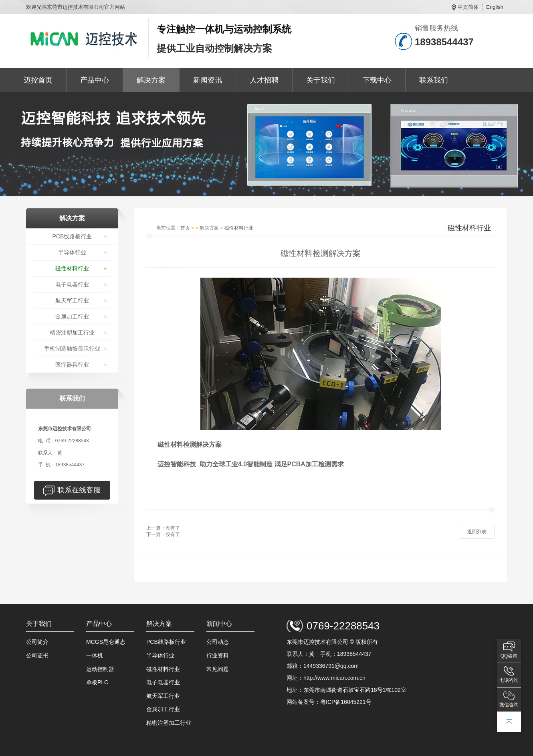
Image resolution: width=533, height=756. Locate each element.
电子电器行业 (72, 284)
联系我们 (434, 80)
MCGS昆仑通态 (106, 642)
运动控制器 (100, 669)
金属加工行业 (72, 317)
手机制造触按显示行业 (72, 349)
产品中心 (95, 80)
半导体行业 (72, 252)
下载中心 (377, 80)
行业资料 (218, 655)
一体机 (95, 655)
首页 (185, 228)
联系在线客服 (79, 490)
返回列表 (477, 532)
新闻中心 (219, 624)
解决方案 (151, 80)
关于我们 (321, 80)
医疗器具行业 (72, 365)
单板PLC (97, 682)
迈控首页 (38, 80)
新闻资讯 (208, 80)
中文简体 (468, 7)
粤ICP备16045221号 (346, 702)
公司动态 (218, 642)
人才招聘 (264, 80)
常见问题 (218, 669)
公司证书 (37, 655)
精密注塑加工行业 (72, 333)
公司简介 (37, 642)
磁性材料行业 (72, 268)
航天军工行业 (72, 300)
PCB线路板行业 (72, 236)
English (495, 7)
